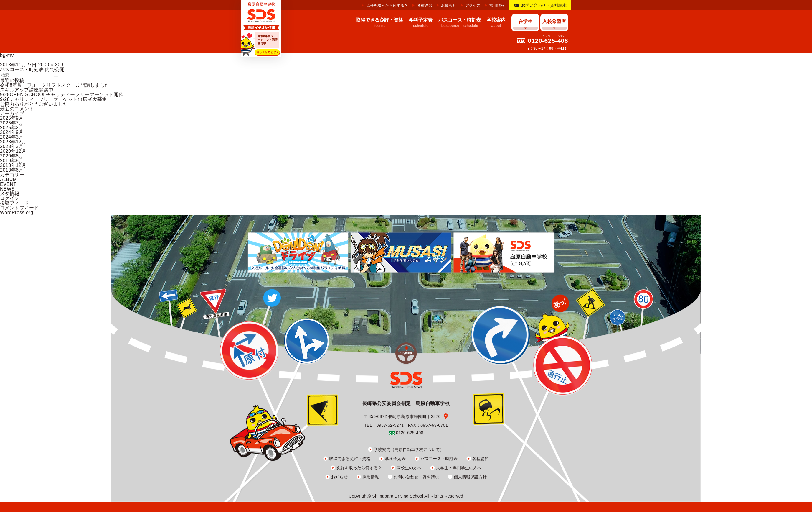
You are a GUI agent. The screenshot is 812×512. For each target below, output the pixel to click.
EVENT (8, 184)
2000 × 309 (51, 65)
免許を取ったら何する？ (387, 5)
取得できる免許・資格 (350, 459)
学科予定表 (395, 459)
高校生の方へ (409, 468)
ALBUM (9, 179)
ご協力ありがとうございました (34, 104)
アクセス (473, 5)
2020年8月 (12, 156)
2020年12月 (13, 151)
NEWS (7, 189)
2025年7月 (12, 123)
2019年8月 (12, 161)
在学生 (525, 21)
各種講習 (425, 5)
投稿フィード (15, 203)
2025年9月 (12, 118)
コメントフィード (19, 208)
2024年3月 (12, 137)
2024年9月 (12, 132)
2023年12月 (13, 142)
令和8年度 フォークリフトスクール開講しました (55, 85)
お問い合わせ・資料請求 (544, 5)
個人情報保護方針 (470, 477)
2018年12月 (13, 165)
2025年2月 (12, 128)
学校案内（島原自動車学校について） (409, 449)
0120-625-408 (548, 41)
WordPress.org (17, 212)
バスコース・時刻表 (439, 459)
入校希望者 (554, 21)
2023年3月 (12, 146)
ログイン (10, 198)
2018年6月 (12, 170)
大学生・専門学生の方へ (459, 468)
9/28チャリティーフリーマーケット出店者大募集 (53, 99)
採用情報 (497, 5)
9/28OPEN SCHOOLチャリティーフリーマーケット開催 (62, 95)
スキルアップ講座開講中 (27, 90)
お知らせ (449, 5)
